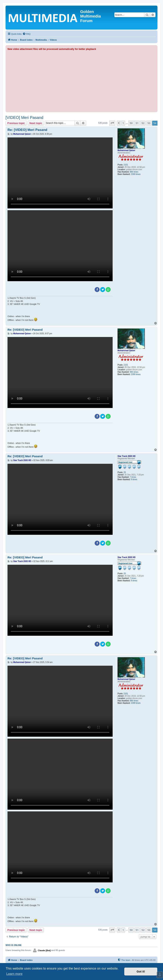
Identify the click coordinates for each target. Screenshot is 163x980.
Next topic (36, 123)
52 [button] (143, 123)
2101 (126, 165)
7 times (133, 477)
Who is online (14, 945)
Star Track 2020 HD (127, 456)
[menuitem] (26, 34)
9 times (134, 479)
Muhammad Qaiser (126, 150)
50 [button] (131, 123)
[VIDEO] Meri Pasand (24, 118)
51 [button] (137, 123)
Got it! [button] (141, 972)
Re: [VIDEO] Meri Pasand (27, 130)
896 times (134, 172)
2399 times (136, 174)
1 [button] (123, 123)
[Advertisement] (81, 81)
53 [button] (149, 123)
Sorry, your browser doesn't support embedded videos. (60, 173)
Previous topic (16, 123)
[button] (112, 123)
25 (125, 472)
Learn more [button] (14, 974)
